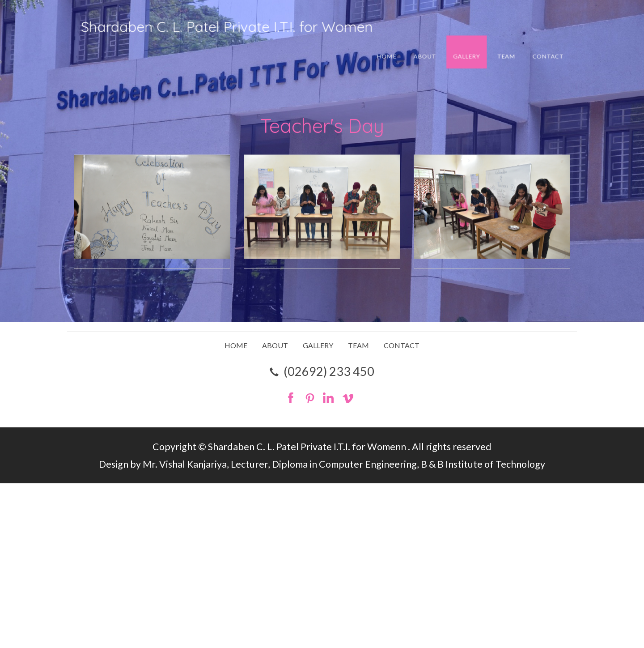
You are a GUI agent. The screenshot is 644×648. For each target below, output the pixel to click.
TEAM (470, 52)
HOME (374, 52)
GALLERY (438, 52)
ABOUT (405, 52)
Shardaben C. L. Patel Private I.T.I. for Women (245, 29)
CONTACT (504, 52)
